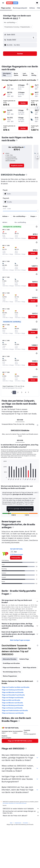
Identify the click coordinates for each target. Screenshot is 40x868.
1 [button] (14, 392)
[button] (3, 3)
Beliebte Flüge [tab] (24, 659)
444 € (15, 18)
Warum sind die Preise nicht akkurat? (21, 816)
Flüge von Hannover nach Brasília (13, 713)
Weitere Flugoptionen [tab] (10, 676)
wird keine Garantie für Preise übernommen (15, 803)
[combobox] (10, 23)
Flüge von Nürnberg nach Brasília (13, 705)
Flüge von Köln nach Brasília (11, 700)
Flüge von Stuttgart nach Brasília (13, 698)
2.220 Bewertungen (16, 555)
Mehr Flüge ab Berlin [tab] (30, 668)
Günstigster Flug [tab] (7, 74)
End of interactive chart (2, 479)
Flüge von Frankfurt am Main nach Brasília (16, 687)
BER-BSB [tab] (20, 420)
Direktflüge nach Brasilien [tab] (11, 663)
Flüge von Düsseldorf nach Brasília (13, 695)
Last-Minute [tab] (25, 74)
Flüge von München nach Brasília (13, 692)
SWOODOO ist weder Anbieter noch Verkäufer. (21, 809)
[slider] (38, 211)
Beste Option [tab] (16, 74)
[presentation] (19, 18)
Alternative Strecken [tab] (10, 659)
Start (11, 823)
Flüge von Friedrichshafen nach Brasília (15, 710)
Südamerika (18, 823)
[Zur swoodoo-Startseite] (12, 3)
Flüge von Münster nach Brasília (12, 703)
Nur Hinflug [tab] (34, 74)
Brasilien (26, 823)
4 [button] (26, 392)
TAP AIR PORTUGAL (16, 549)
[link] (17, 166)
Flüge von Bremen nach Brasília (12, 708)
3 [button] (22, 392)
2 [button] (18, 392)
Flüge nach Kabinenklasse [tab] (11, 668)
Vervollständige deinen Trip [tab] (12, 672)
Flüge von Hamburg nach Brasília (13, 690)
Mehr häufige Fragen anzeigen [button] (20, 640)
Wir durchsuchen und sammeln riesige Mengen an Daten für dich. (21, 812)
